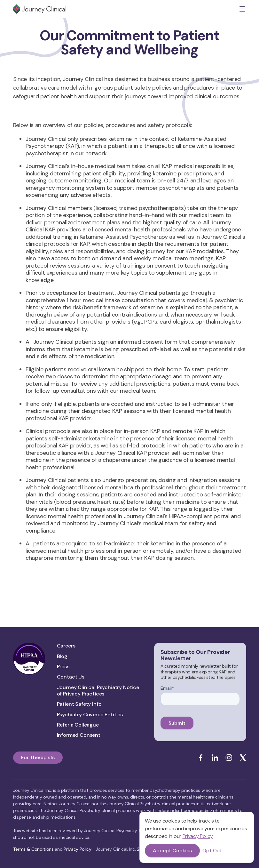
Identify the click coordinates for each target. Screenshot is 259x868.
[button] (242, 9)
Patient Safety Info (79, 704)
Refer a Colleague (78, 725)
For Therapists (38, 757)
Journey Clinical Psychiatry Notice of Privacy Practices (98, 691)
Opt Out (212, 851)
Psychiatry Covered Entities (90, 715)
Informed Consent (79, 735)
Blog (62, 656)
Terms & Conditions (33, 849)
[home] (40, 9)
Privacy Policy (198, 836)
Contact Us (71, 677)
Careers (66, 646)
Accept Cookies (172, 851)
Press (63, 667)
